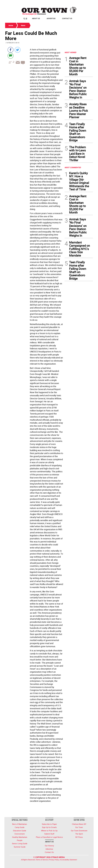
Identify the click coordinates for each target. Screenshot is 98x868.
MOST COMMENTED (73, 167)
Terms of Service (42, 860)
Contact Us (67, 18)
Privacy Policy (54, 860)
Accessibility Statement (69, 860)
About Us (36, 18)
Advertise (51, 18)
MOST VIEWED (70, 52)
